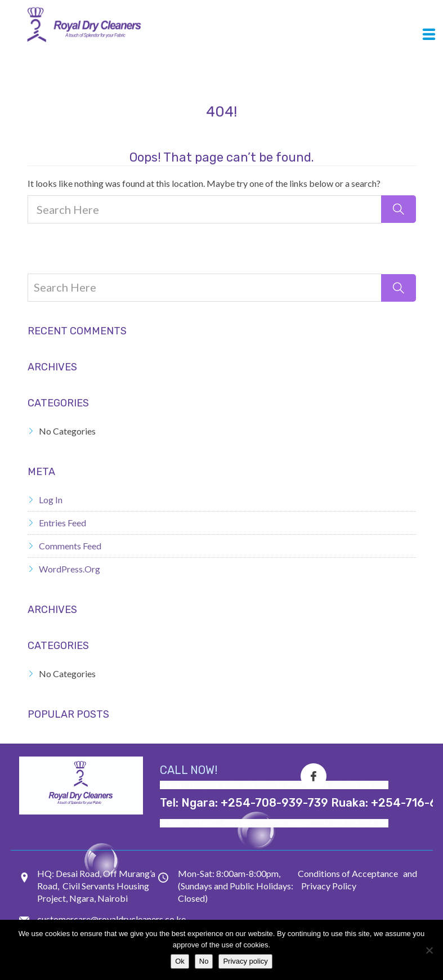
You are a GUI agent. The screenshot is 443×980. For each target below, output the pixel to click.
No (204, 961)
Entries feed (62, 523)
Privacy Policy (329, 886)
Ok (180, 961)
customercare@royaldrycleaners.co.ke (111, 919)
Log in (51, 500)
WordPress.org (70, 569)
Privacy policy (245, 961)
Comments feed (70, 546)
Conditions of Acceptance (348, 873)
